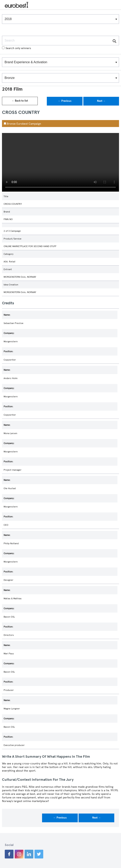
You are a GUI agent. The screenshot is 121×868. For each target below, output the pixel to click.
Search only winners (16, 48)
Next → (101, 101)
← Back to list (20, 101)
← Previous (65, 101)
